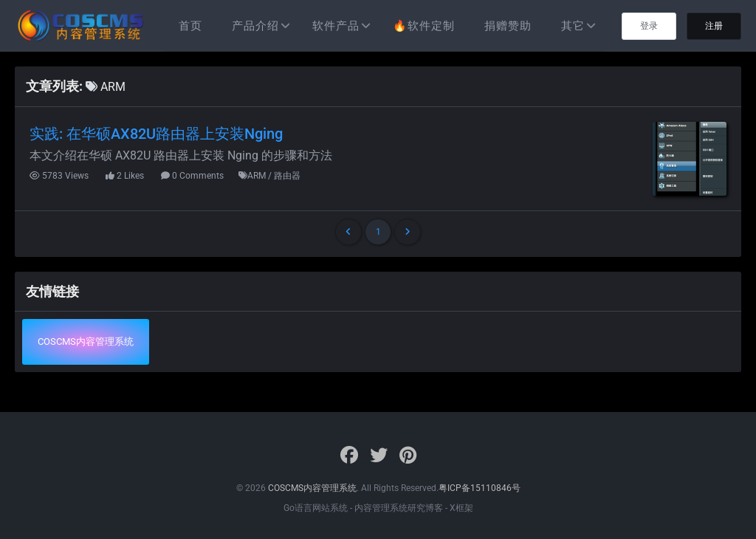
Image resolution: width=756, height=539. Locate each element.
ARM (106, 87)
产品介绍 (255, 26)
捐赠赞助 (508, 26)
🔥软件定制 (424, 26)
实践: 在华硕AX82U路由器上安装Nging (156, 134)
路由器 (287, 176)
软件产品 (336, 26)
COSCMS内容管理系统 (86, 341)
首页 (190, 26)
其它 (573, 26)
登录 (649, 26)
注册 (714, 26)
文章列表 (52, 86)
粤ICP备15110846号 (480, 488)
